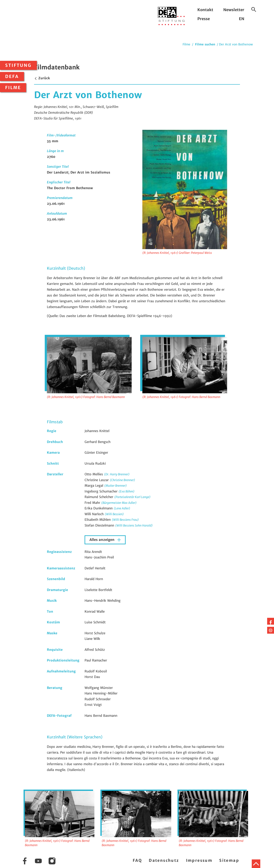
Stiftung (18, 65)
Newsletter (234, 10)
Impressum (199, 860)
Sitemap (229, 860)
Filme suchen (205, 44)
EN (242, 19)
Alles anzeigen (103, 540)
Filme (13, 88)
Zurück (42, 78)
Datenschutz (164, 860)
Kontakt (205, 10)
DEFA (12, 76)
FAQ (137, 860)
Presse (204, 19)
